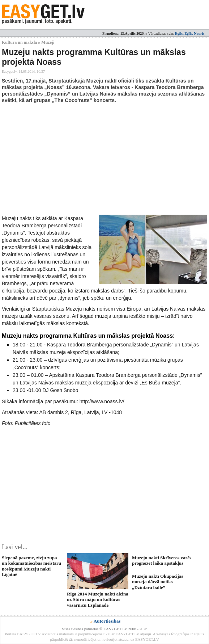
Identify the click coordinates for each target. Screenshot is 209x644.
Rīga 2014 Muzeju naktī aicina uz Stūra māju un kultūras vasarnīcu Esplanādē (98, 599)
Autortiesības (107, 621)
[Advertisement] (105, 160)
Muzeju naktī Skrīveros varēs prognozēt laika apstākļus (162, 560)
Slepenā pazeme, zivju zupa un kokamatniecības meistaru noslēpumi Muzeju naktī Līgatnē (31, 566)
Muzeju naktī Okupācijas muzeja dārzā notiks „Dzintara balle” (158, 582)
